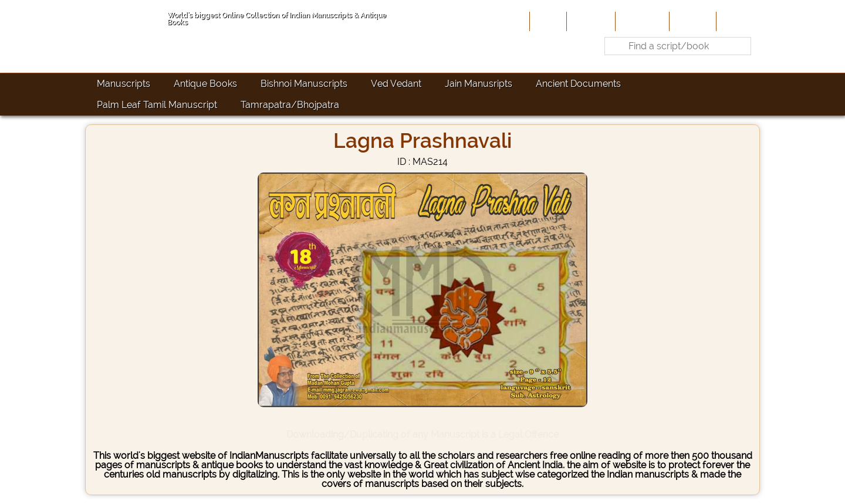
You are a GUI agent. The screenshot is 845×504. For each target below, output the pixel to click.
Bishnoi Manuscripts (304, 84)
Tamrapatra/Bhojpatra (290, 105)
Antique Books (205, 84)
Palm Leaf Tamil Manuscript (157, 105)
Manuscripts (124, 84)
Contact (737, 21)
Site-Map (692, 21)
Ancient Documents (578, 84)
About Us (590, 21)
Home (547, 21)
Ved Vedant (396, 84)
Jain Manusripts (479, 84)
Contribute (641, 21)
